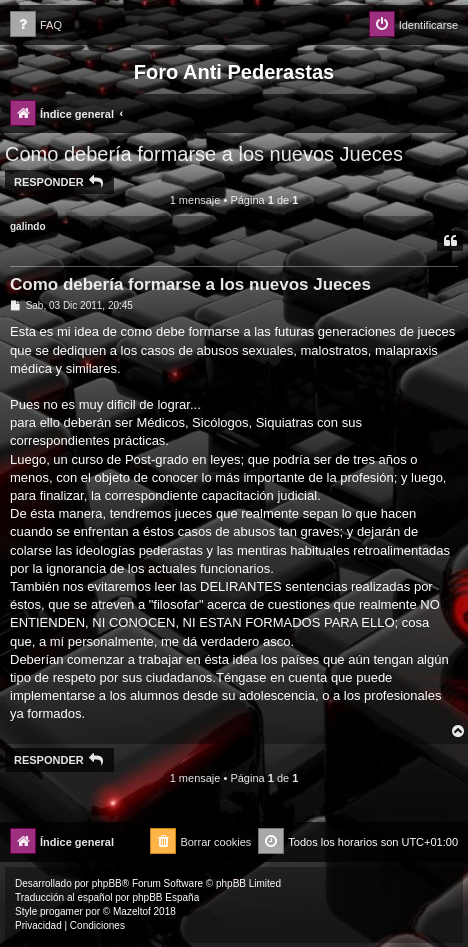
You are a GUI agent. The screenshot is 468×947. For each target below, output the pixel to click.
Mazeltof (132, 911)
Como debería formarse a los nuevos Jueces (204, 154)
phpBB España (165, 897)
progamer (61, 911)
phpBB (107, 883)
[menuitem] (36, 25)
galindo (28, 226)
